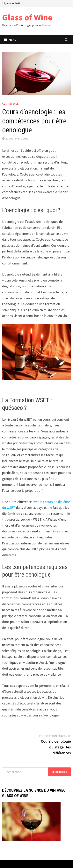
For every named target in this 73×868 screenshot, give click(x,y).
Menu (10, 40)
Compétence (10, 104)
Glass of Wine (27, 17)
